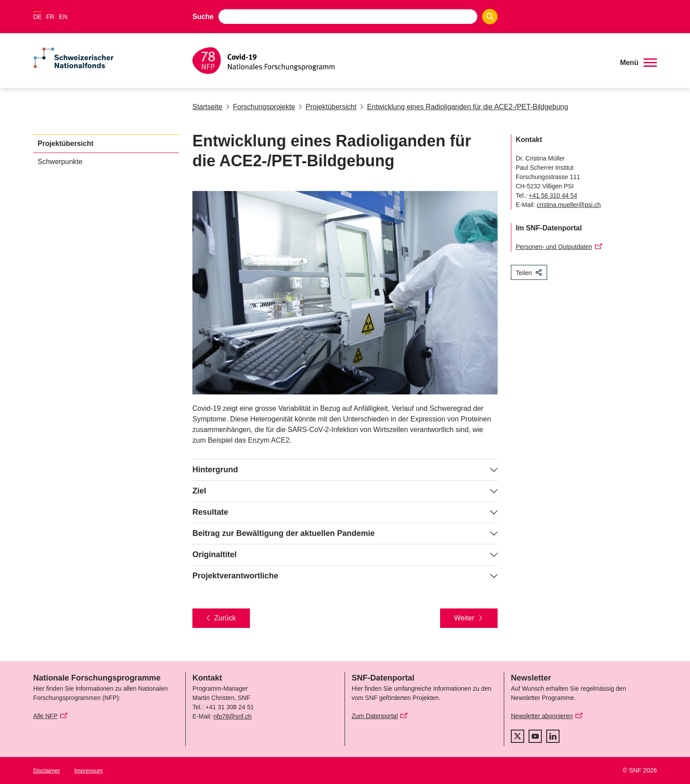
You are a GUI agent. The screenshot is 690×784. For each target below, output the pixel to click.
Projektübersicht (328, 107)
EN (63, 17)
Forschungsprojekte (261, 107)
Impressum (88, 771)
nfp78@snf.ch (232, 716)
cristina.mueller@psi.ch (569, 205)
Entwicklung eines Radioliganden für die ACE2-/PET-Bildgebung (464, 107)
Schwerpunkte (60, 162)
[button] (638, 63)
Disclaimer (47, 771)
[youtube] (535, 736)
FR (50, 17)
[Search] (490, 17)
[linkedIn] (553, 736)
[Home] (400, 61)
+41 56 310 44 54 (553, 195)
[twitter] (517, 736)
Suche (203, 17)
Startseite (207, 107)
